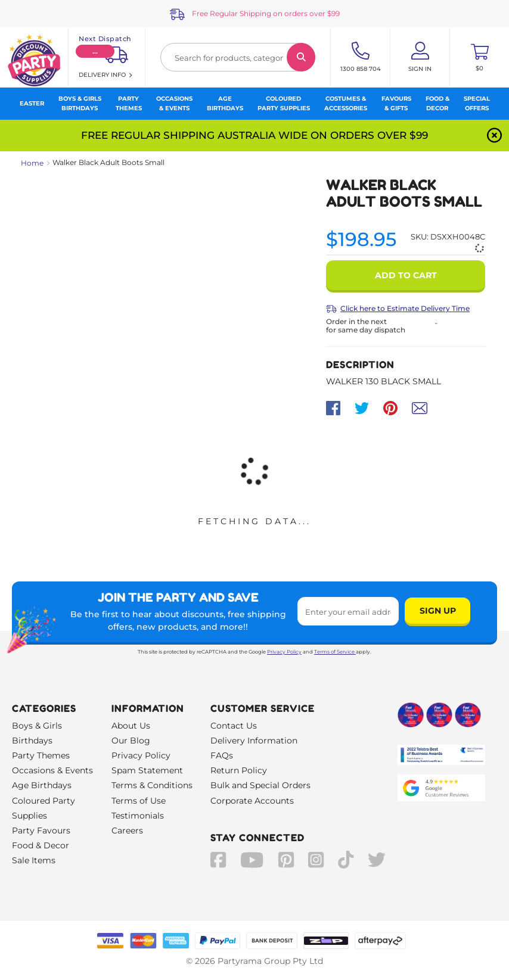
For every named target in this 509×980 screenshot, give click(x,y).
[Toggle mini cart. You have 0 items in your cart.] (479, 57)
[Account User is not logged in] (420, 57)
